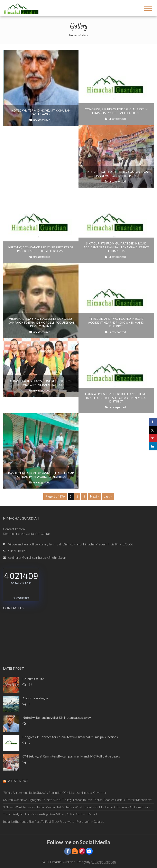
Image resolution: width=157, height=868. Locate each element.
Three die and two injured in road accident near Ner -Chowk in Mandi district (116, 322)
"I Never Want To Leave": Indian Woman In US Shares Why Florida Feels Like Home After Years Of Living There (77, 807)
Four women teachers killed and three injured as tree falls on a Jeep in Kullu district (116, 398)
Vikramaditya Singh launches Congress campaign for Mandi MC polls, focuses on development (41, 322)
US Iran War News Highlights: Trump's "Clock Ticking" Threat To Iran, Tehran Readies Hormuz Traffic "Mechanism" (78, 800)
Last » (108, 496)
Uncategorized (42, 120)
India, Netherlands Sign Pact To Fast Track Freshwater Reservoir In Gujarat (53, 822)
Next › (94, 496)
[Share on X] (153, 430)
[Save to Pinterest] (153, 438)
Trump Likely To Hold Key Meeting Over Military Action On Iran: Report (50, 814)
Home (73, 35)
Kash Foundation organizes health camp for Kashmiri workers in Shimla (41, 475)
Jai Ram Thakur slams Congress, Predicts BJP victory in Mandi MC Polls (41, 383)
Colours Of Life (33, 679)
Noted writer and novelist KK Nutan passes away (41, 112)
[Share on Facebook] (153, 422)
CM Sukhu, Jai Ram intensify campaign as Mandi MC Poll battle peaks (116, 174)
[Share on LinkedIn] (153, 446)
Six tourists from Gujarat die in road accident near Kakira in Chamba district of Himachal (116, 247)
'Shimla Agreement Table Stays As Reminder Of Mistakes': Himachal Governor (55, 793)
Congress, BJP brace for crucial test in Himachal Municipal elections (116, 111)
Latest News (17, 781)
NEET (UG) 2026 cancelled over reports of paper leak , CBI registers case (41, 249)
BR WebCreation (104, 862)
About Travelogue (35, 698)
